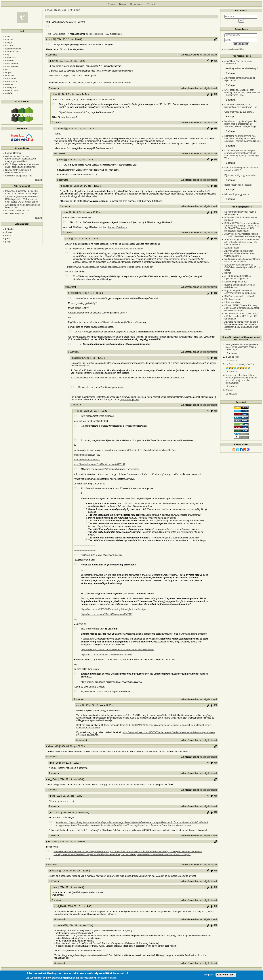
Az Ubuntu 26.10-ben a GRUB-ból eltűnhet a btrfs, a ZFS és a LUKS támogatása (241, 316)
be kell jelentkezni (95, 34)
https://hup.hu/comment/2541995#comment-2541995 (107, 614)
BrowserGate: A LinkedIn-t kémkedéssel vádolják (18, 171)
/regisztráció (11, 79)
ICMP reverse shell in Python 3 (240, 296)
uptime (228, 273)
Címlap (111, 4)
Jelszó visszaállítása (234, 49)
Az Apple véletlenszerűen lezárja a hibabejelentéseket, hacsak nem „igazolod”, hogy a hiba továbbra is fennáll (241, 326)
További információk (107, 978)
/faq (7, 55)
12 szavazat (231, 371)
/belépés (9, 40)
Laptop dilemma (13, 153)
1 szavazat (54, 773)
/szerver (9, 84)
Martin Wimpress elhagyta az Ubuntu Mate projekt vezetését (242, 260)
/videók (9, 93)
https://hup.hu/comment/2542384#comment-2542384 (107, 655)
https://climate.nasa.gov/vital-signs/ (76, 112)
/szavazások (11, 82)
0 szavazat (51, 55)
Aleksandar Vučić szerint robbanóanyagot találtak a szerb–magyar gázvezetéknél (21, 159)
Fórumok (151, 4)
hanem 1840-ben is (118, 227)
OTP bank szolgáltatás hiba (19, 176)
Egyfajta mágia (232, 248)
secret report (89, 639)
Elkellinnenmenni (233, 299)
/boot (8, 37)
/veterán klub (12, 91)
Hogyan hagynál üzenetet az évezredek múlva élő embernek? (240, 292)
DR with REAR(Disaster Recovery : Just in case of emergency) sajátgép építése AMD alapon (242, 308)
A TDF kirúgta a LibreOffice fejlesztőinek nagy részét (238, 277)
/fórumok (10, 61)
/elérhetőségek (13, 52)
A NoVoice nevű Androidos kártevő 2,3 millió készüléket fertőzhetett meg (242, 235)
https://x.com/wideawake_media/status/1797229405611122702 (112, 682)
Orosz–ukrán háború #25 (17, 211)
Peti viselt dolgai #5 (15, 214)
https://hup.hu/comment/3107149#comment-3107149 (99, 464)
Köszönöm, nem (226, 975)
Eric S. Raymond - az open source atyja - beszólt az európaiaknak (22, 166)
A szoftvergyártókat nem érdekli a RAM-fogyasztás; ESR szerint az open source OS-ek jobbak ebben (22, 199)
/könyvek (10, 76)
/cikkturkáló (11, 46)
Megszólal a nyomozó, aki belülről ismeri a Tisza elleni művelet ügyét (22, 192)
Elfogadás (209, 975)
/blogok (9, 43)
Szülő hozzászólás (212, 61)
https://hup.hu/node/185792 (87, 460)
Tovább (38, 180)
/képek (8, 73)
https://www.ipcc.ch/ (130, 400)
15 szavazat (231, 361)
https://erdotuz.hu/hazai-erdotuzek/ (126, 249)
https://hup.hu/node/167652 (87, 455)
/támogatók (11, 88)
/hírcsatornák (12, 67)
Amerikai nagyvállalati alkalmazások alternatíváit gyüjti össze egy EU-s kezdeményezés (242, 242)
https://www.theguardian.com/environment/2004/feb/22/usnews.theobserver (118, 650)
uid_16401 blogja (72, 10)
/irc (7, 70)
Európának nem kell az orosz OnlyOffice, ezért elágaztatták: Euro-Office (242, 267)
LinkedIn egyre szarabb (236, 282)
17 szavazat (231, 353)
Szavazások (136, 4)
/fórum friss (11, 58)
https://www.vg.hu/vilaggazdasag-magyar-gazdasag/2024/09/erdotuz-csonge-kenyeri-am (110, 267)
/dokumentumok (13, 49)
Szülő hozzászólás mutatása (216, 61)
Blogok (123, 4)
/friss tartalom (12, 64)
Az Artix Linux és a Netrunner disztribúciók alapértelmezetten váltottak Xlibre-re (240, 253)
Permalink (216, 39)
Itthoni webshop (232, 302)
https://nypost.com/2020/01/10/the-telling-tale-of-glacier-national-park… (115, 609)
